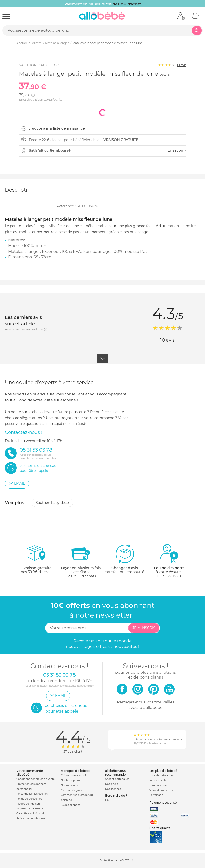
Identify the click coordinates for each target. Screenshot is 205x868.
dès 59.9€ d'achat (36, 561)
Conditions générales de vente (36, 779)
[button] (33, 95)
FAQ (108, 800)
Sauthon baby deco (52, 503)
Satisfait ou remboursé (31, 818)
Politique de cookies (29, 799)
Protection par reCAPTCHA (117, 861)
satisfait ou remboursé (125, 559)
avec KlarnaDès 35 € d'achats (81, 561)
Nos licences (113, 789)
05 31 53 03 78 (169, 576)
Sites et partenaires (117, 779)
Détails (165, 75)
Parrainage (156, 795)
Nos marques (69, 785)
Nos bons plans (70, 780)
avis (182, 65)
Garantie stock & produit (32, 814)
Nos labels (111, 784)
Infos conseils (158, 780)
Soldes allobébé (71, 805)
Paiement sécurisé (163, 802)
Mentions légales (71, 790)
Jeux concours (158, 785)
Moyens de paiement (30, 809)
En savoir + (177, 150)
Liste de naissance (161, 775)
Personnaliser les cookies (32, 794)
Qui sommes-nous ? (73, 775)
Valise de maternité (162, 790)
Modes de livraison (28, 804)
